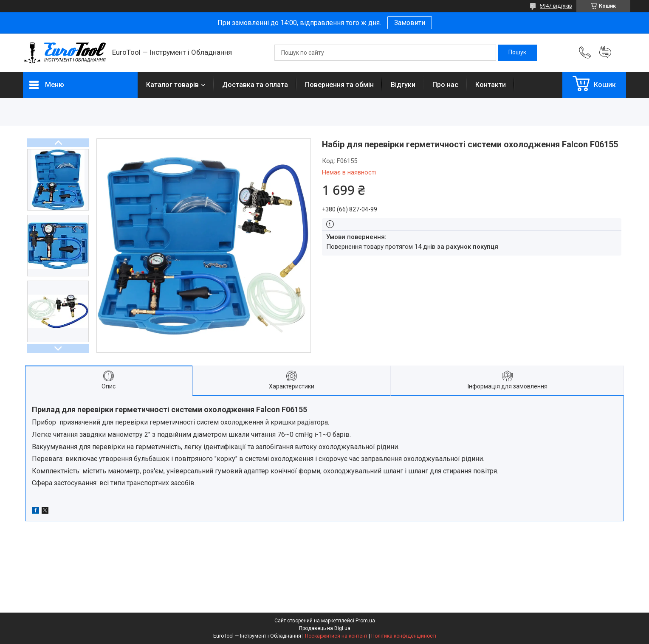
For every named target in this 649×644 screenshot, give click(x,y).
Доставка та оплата (255, 85)
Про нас (445, 85)
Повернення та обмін (339, 85)
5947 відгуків (556, 6)
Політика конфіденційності (404, 636)
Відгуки (403, 85)
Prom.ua (365, 621)
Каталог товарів (172, 85)
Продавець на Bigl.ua (325, 628)
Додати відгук (605, 53)
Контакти (491, 85)
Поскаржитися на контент (336, 636)
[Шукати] (517, 53)
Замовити (410, 23)
